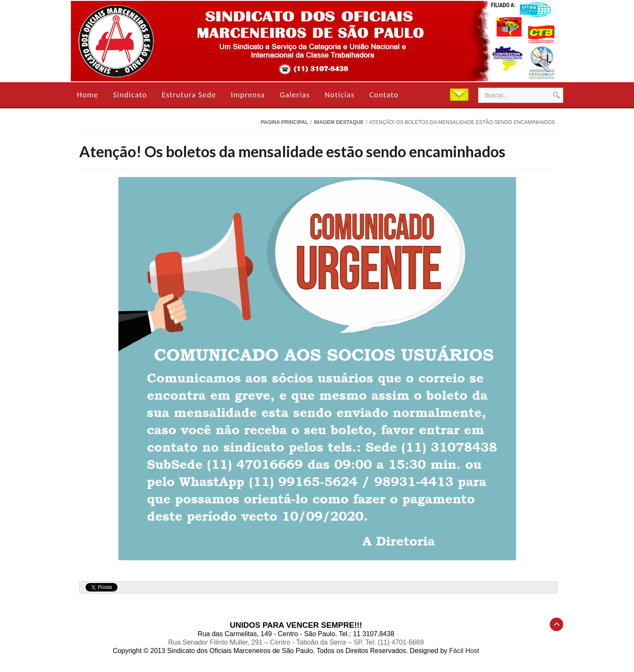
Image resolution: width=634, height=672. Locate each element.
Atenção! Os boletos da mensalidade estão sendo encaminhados (292, 151)
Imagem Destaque (339, 122)
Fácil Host (464, 651)
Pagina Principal (284, 122)
